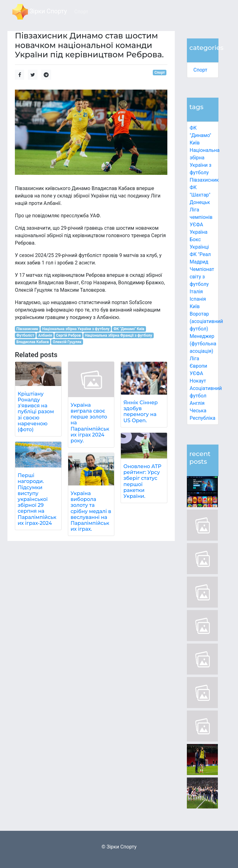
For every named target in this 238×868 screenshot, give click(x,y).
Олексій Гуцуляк (67, 342)
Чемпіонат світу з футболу (202, 277)
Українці (199, 247)
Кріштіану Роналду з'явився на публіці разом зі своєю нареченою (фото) (36, 412)
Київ (195, 306)
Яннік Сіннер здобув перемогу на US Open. (141, 412)
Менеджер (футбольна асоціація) (203, 344)
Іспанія (198, 299)
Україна (199, 232)
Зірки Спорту (40, 12)
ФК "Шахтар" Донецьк (200, 195)
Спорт (200, 70)
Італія (196, 292)
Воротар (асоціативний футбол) (206, 321)
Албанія (45, 335)
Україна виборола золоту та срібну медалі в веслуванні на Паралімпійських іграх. (91, 511)
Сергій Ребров (68, 335)
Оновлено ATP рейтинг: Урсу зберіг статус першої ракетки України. (142, 481)
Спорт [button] (81, 12)
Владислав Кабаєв (33, 342)
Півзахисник (204, 180)
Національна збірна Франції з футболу (119, 335)
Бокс (195, 239)
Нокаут (198, 381)
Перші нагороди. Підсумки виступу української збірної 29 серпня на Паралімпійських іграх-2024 (37, 499)
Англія (197, 403)
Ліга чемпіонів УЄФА (201, 217)
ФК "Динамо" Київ (200, 135)
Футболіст (25, 335)
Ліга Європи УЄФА (198, 366)
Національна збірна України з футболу (76, 329)
